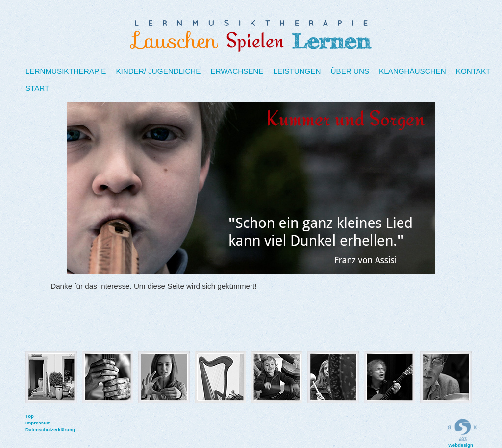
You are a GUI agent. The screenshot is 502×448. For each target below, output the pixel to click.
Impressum (30, 423)
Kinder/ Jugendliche (158, 71)
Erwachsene (237, 71)
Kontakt (473, 71)
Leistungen (297, 71)
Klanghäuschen (413, 71)
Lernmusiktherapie (66, 71)
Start (37, 88)
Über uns (350, 71)
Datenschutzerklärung (30, 430)
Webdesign (462, 433)
